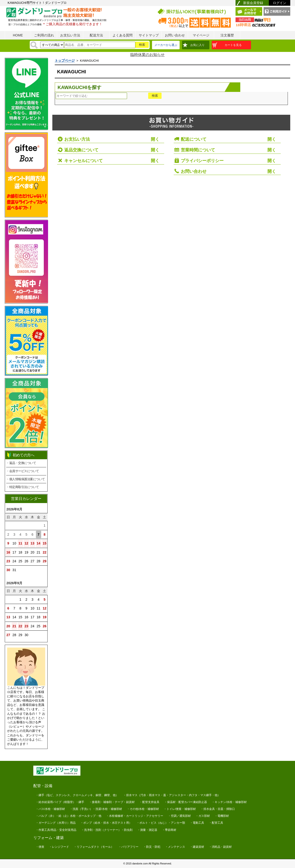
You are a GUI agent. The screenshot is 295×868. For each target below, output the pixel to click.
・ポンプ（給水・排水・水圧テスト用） (106, 823)
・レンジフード (59, 847)
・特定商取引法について (23, 487)
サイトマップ (149, 35)
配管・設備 (43, 786)
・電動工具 (197, 823)
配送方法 (96, 35)
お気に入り (197, 45)
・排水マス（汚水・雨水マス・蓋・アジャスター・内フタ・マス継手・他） (172, 795)
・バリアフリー (128, 847)
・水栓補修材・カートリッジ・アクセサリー (135, 816)
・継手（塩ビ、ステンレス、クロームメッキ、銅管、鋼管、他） (77, 795)
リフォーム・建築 (49, 838)
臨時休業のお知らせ (147, 55)
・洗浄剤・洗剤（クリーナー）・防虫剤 (107, 830)
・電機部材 (222, 816)
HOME (18, 35)
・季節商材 (169, 830)
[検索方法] (52, 45)
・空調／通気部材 (179, 816)
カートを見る (233, 45)
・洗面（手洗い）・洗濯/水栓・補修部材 (96, 809)
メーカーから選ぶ (166, 45)
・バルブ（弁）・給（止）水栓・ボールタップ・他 (69, 816)
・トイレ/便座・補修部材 (180, 809)
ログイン (280, 3)
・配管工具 (216, 823)
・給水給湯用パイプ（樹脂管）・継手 (60, 802)
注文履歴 (227, 35)
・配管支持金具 (149, 802)
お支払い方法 (70, 35)
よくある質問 (123, 35)
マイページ (201, 35)
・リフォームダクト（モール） (94, 847)
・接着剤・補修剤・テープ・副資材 (112, 802)
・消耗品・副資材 (220, 847)
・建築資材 (197, 847)
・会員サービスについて (23, 471)
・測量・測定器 (147, 830)
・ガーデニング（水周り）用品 (56, 823)
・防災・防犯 (152, 847)
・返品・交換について (21, 463)
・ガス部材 (203, 816)
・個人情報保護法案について (26, 479)
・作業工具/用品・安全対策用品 (56, 830)
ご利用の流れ (44, 35)
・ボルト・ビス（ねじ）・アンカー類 (161, 823)
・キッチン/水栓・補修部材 (229, 802)
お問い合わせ (175, 35)
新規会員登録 (253, 3)
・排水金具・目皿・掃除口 (218, 809)
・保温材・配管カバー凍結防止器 (186, 802)
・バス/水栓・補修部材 (50, 809)
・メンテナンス (175, 847)
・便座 (40, 847)
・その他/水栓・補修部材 (143, 809)
